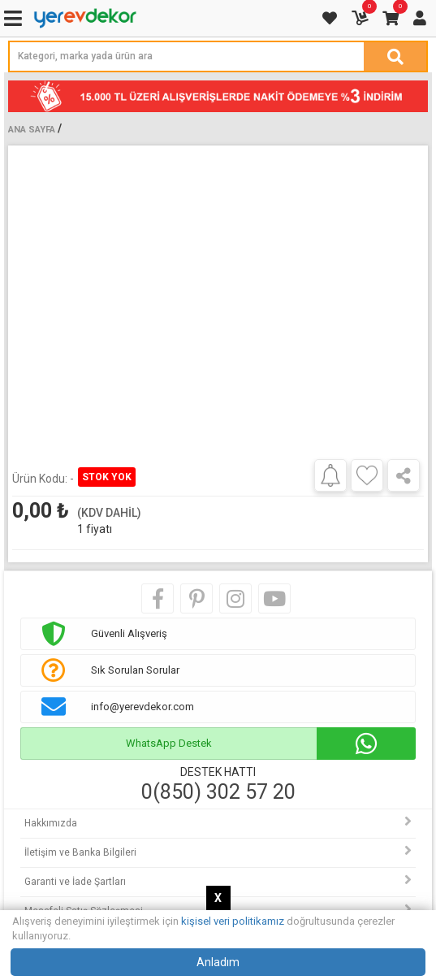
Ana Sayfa (32, 130)
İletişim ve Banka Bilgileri (80, 852)
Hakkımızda (51, 823)
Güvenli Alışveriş (129, 633)
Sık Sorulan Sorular (135, 670)
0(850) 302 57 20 (218, 792)
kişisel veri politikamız (233, 921)
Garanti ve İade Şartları (75, 882)
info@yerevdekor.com (142, 707)
